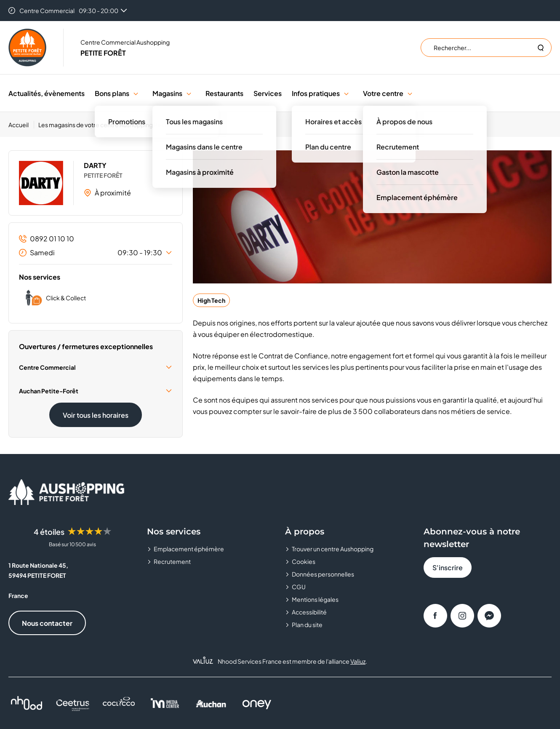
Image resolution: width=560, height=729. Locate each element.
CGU (299, 587)
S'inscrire (448, 567)
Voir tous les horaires (96, 415)
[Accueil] (21, 125)
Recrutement (172, 561)
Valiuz (358, 661)
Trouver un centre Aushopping (333, 549)
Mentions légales (315, 599)
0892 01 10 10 (47, 239)
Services (268, 93)
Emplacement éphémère (189, 549)
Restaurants (224, 93)
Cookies (304, 561)
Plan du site (307, 625)
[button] (136, 93)
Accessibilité (309, 612)
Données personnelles (323, 574)
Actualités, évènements (47, 93)
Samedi (96, 253)
